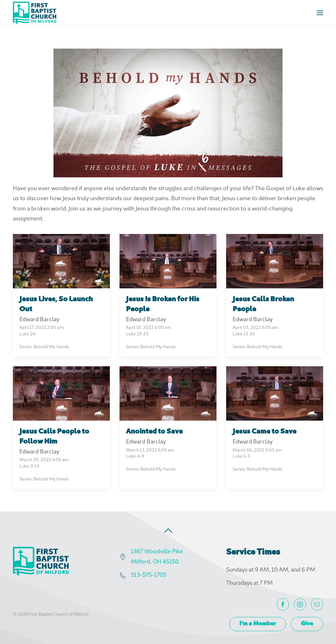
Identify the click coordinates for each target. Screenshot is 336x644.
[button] (320, 13)
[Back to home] (35, 13)
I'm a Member (258, 624)
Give (307, 624)
